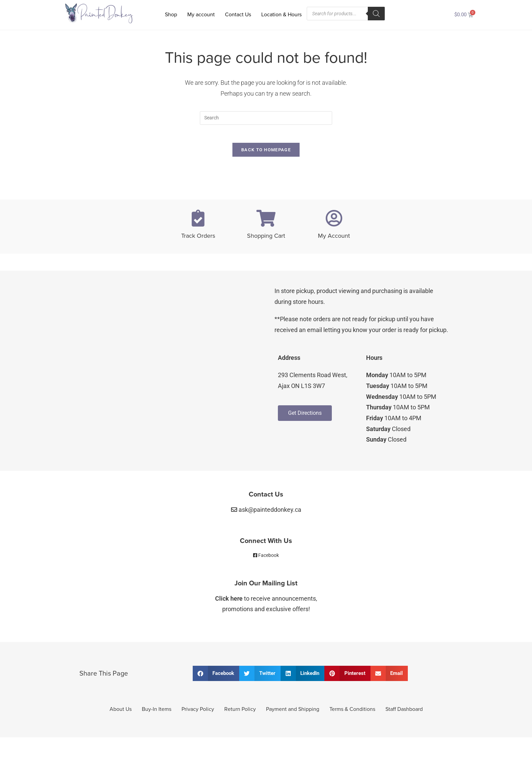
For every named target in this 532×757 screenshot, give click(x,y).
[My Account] (334, 221)
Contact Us (238, 15)
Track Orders (198, 238)
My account (201, 15)
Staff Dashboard (404, 712)
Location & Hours (281, 15)
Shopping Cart (266, 238)
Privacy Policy (198, 712)
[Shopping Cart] (266, 221)
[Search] (376, 14)
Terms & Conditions (352, 712)
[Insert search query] (266, 118)
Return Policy (240, 712)
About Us (121, 712)
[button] (216, 676)
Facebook (269, 558)
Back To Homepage (266, 152)
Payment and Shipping (293, 712)
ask (270, 512)
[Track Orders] (198, 221)
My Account (334, 238)
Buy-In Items (157, 712)
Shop (171, 15)
